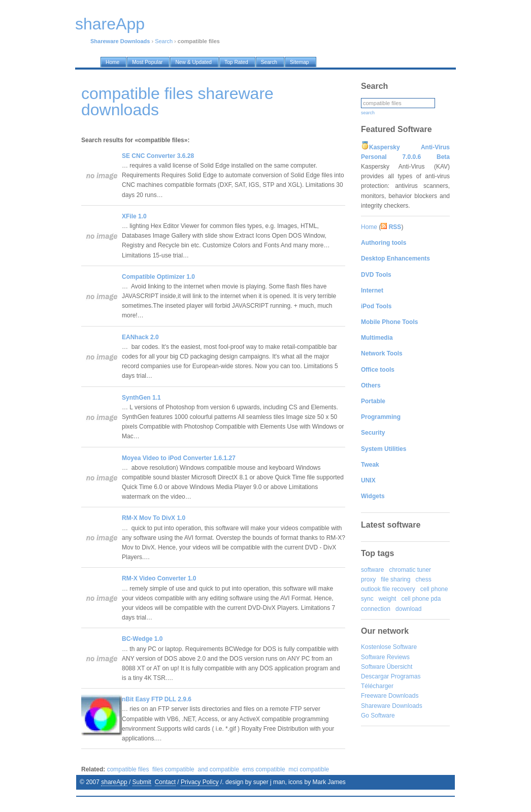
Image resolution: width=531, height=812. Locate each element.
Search (164, 41)
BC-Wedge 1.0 (142, 639)
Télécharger (377, 686)
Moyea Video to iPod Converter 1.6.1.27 (179, 458)
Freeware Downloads (390, 696)
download (408, 609)
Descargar (375, 676)
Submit (142, 782)
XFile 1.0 (134, 216)
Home (369, 227)
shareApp (114, 782)
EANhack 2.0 (140, 337)
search (368, 113)
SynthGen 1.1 (141, 398)
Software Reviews (385, 657)
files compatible (173, 769)
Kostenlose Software (389, 647)
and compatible (218, 769)
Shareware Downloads (392, 706)
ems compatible (264, 769)
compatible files (128, 769)
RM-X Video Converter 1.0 (159, 578)
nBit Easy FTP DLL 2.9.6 (157, 699)
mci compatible (309, 769)
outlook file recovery (388, 589)
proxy (368, 579)
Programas (406, 676)
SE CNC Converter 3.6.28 (158, 156)
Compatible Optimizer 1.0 (158, 277)
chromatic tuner (410, 570)
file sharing (395, 579)
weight (388, 599)
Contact (165, 782)
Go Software (378, 716)
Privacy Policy (200, 782)
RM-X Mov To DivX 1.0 (154, 518)
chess (423, 579)
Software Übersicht (387, 667)
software (372, 570)
